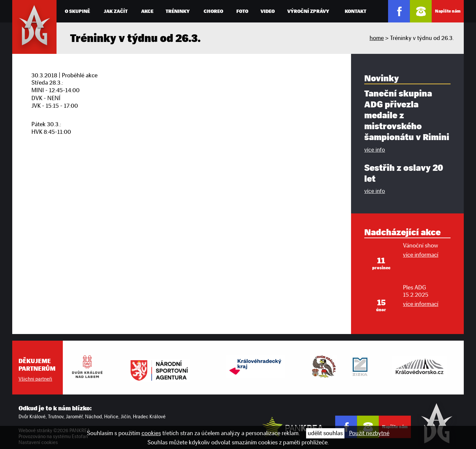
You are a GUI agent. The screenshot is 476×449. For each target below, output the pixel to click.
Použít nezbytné (369, 433)
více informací (421, 255)
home (377, 38)
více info (375, 150)
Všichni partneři (35, 379)
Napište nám (448, 11)
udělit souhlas (325, 433)
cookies (151, 433)
